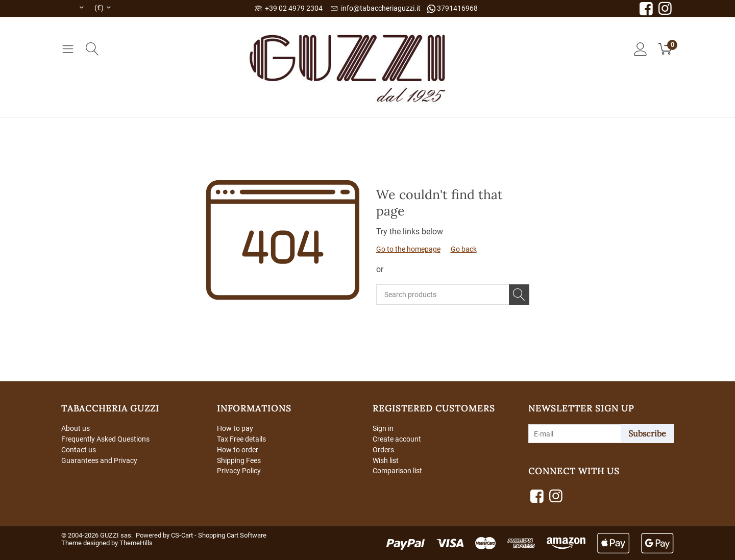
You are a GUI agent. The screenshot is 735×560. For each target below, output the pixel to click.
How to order (238, 450)
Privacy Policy (239, 471)
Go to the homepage (408, 249)
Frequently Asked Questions (105, 439)
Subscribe (647, 433)
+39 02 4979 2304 (289, 8)
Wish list (386, 460)
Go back (464, 249)
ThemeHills (136, 543)
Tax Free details (241, 439)
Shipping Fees (239, 460)
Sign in (383, 428)
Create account (397, 439)
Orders (383, 450)
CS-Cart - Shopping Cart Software (219, 535)
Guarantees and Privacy (99, 460)
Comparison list (397, 471)
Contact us (79, 450)
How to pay (235, 428)
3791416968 (452, 8)
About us (76, 428)
